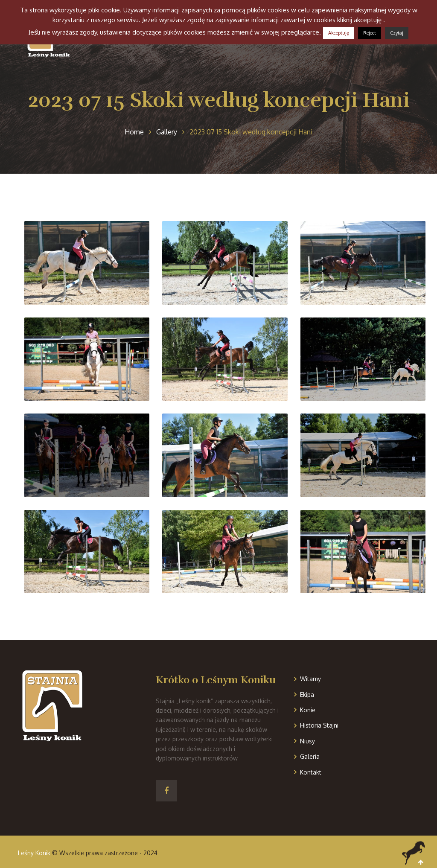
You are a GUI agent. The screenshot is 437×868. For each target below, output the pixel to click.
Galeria (310, 756)
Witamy (310, 679)
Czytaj (397, 33)
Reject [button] (370, 33)
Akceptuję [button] (339, 33)
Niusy (307, 741)
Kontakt (311, 772)
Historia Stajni (319, 725)
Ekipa (307, 695)
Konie (308, 710)
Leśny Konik (34, 853)
